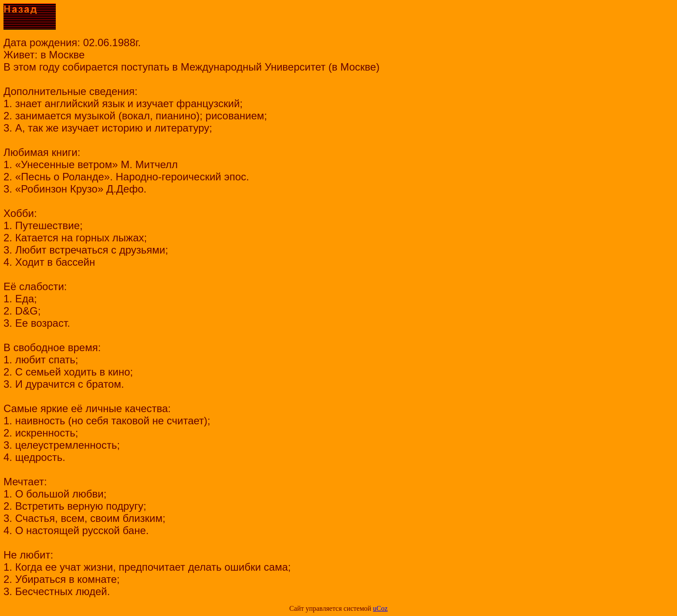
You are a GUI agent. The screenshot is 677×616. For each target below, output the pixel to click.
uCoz (380, 608)
